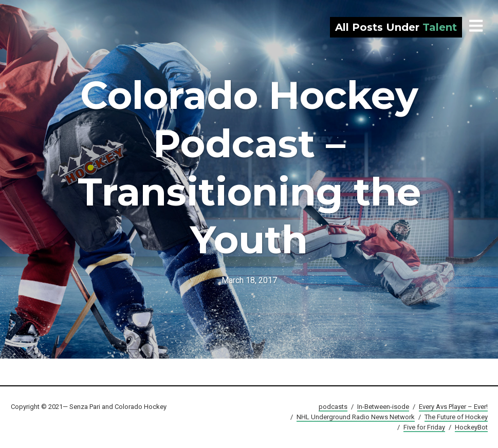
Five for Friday (424, 427)
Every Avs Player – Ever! (453, 407)
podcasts (333, 407)
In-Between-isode (383, 407)
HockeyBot (471, 427)
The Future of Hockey (456, 417)
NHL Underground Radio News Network (356, 417)
